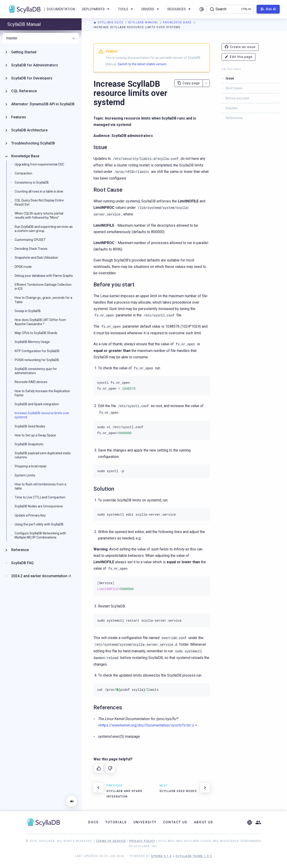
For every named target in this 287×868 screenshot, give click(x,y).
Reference (20, 550)
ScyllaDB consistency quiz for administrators (36, 371)
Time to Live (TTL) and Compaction (40, 497)
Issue (230, 78)
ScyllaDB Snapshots (29, 444)
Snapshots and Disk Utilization (36, 258)
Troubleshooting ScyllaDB (33, 143)
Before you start (238, 98)
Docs (94, 822)
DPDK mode (23, 267)
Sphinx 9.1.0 (161, 856)
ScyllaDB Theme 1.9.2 (194, 856)
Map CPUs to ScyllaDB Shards (36, 333)
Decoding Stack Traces (31, 249)
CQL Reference (24, 91)
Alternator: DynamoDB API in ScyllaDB (43, 104)
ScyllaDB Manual (144, 22)
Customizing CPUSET (30, 240)
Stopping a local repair (31, 466)
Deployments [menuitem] (97, 9)
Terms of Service (111, 841)
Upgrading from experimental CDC (39, 164)
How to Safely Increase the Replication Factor (42, 393)
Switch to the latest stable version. (142, 64)
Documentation (61, 9)
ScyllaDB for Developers (32, 78)
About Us (204, 822)
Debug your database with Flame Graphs (44, 276)
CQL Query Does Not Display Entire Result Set (39, 202)
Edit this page (239, 57)
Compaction (23, 173)
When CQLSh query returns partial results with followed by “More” (39, 215)
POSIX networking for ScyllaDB (37, 360)
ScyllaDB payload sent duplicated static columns (43, 455)
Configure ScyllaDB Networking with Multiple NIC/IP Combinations (40, 535)
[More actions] (206, 83)
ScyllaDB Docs (109, 22)
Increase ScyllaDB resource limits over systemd (42, 415)
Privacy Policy (142, 841)
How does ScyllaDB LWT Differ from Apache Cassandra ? (40, 322)
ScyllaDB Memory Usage (32, 342)
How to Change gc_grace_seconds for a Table (43, 300)
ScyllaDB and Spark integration (37, 404)
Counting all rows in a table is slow (39, 191)
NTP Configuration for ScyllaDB (37, 351)
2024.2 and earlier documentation (39, 576)
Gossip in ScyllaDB (28, 311)
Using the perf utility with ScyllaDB (39, 524)
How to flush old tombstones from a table (40, 486)
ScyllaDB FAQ (22, 563)
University (145, 822)
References (234, 118)
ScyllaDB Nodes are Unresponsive (39, 506)
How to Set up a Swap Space (35, 435)
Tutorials (116, 822)
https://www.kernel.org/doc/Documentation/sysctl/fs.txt (145, 725)
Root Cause (234, 88)
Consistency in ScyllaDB (32, 182)
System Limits (25, 475)
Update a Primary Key (30, 515)
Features (19, 117)
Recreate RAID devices (31, 382)
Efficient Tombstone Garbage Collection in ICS (43, 287)
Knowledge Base (178, 22)
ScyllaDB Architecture (29, 130)
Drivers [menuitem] (151, 9)
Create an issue (240, 47)
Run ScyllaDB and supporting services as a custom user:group (44, 229)
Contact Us (175, 822)
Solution (232, 108)
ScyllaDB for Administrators (35, 65)
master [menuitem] (41, 38)
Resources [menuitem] (180, 9)
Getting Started (24, 52)
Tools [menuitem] (126, 9)
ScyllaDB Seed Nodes (30, 426)
